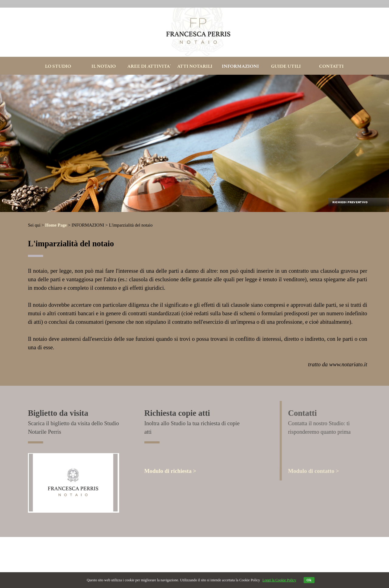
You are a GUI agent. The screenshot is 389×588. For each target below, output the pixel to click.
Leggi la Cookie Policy (279, 580)
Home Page (56, 225)
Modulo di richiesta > (170, 471)
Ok (309, 580)
